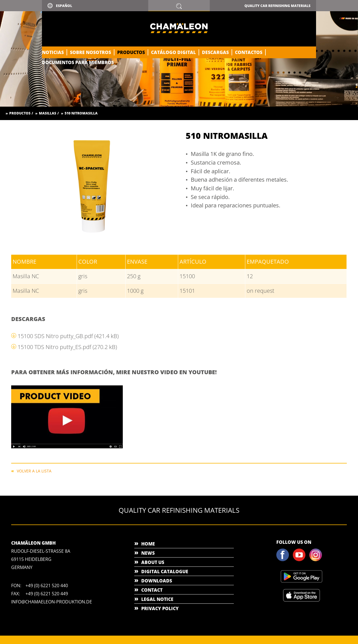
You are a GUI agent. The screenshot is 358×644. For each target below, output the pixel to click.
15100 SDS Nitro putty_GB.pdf (68, 336)
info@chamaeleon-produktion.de (52, 602)
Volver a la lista (34, 471)
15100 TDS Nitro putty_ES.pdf (67, 347)
